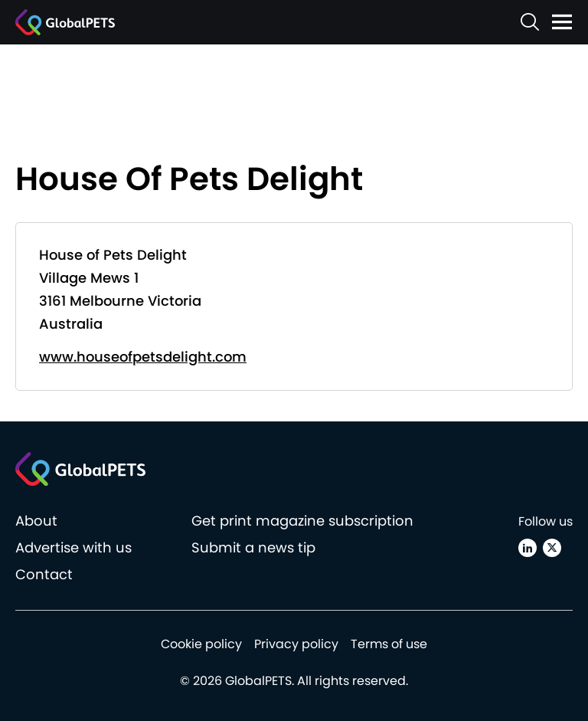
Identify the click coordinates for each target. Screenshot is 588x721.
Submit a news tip (253, 547)
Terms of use (389, 644)
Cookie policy (201, 644)
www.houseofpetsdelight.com (143, 357)
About (36, 521)
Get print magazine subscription (302, 521)
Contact (44, 574)
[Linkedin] (528, 548)
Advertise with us (73, 547)
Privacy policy (296, 644)
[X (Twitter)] (552, 548)
